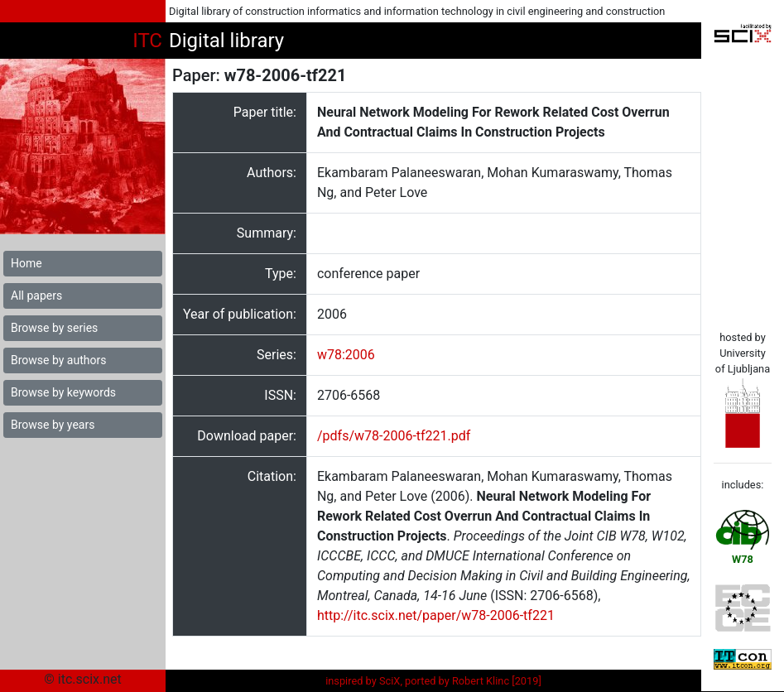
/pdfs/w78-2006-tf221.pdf (394, 436)
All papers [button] (36, 296)
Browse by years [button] (53, 425)
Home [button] (26, 263)
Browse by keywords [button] (63, 392)
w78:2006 (346, 355)
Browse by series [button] (54, 328)
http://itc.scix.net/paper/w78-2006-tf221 (436, 615)
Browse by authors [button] (58, 360)
